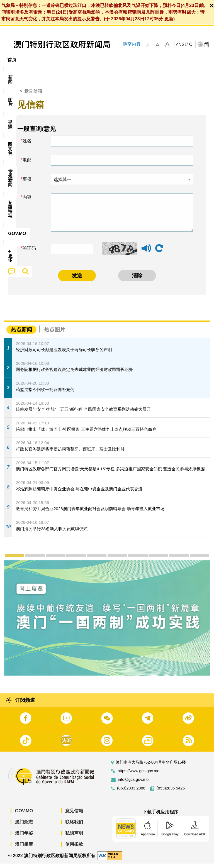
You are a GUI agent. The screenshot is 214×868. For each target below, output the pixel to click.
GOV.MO (24, 815)
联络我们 (74, 826)
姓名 (27, 145)
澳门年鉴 (24, 837)
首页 (13, 96)
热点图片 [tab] (55, 334)
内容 (27, 201)
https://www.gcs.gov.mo (138, 775)
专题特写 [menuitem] (149, 60)
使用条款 (74, 848)
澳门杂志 (24, 826)
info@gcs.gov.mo (133, 784)
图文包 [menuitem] (94, 60)
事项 (27, 184)
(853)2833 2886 (131, 792)
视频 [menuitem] (72, 60)
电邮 (27, 164)
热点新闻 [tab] (21, 334)
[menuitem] (31, 60)
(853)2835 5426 (171, 792)
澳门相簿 (24, 848)
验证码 (29, 253)
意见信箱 (74, 815)
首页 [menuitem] (12, 60)
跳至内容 (132, 44)
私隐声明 (74, 837)
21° (187, 45)
